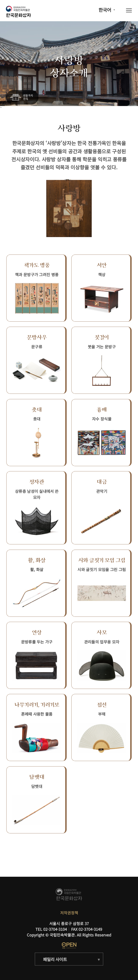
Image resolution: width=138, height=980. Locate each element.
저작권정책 (69, 913)
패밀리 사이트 (55, 959)
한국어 (105, 10)
